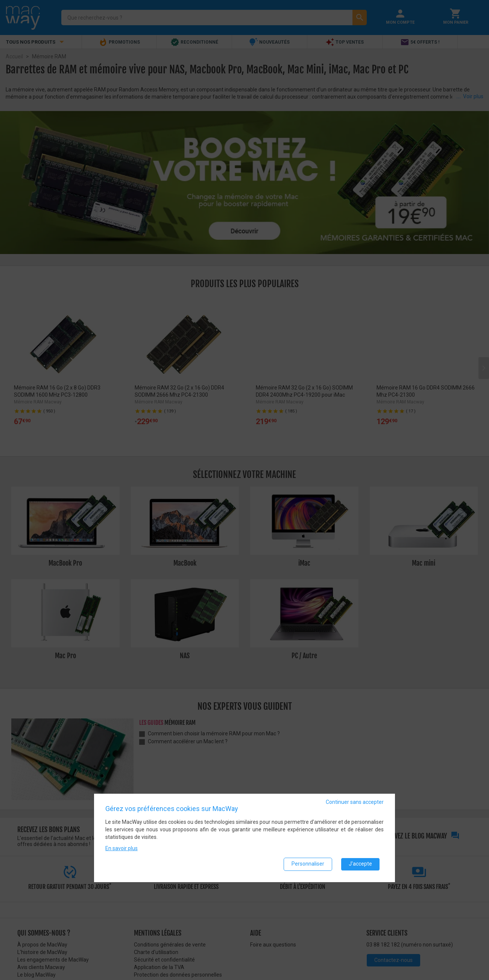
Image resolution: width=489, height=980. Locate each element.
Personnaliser (308, 864)
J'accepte (360, 864)
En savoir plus (121, 848)
